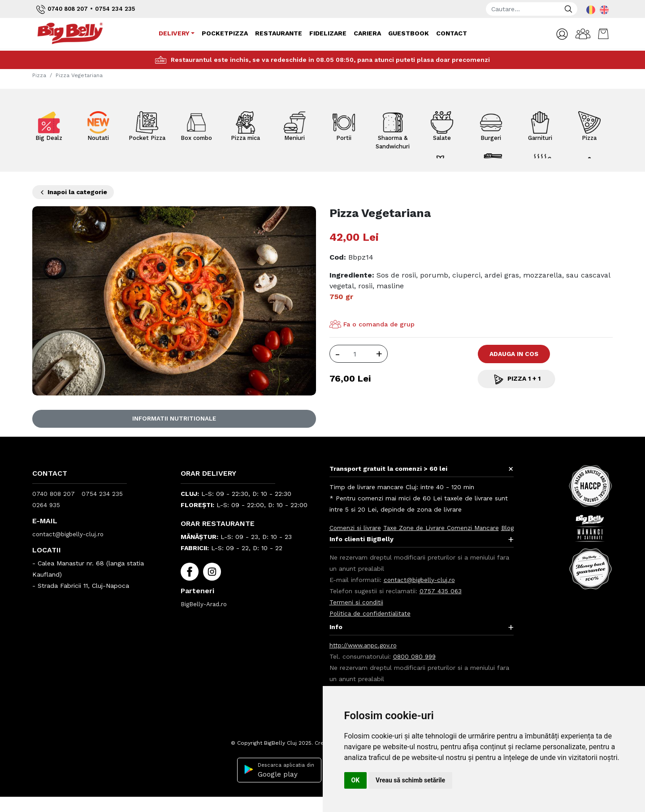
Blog (336, 539)
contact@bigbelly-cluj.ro (70, 534)
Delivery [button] (173, 33)
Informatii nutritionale (174, 419)
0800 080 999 (416, 668)
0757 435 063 (441, 602)
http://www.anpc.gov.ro (365, 656)
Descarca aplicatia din (277, 782)
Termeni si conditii (357, 613)
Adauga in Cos (520, 354)
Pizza (39, 75)
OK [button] (356, 780)
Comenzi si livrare (356, 528)
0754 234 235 (121, 9)
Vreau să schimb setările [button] (410, 780)
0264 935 (47, 505)
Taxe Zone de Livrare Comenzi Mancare (445, 528)
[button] (557, 34)
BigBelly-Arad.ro (205, 604)
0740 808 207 (64, 9)
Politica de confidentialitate (372, 625)
